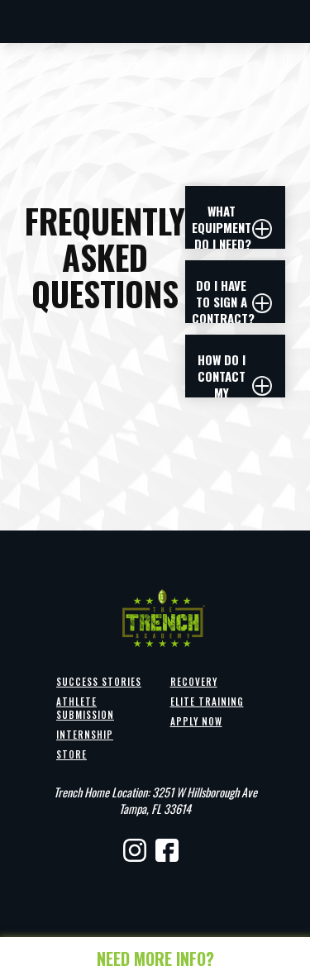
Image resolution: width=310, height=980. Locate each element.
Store (72, 754)
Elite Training (207, 702)
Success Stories (99, 682)
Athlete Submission (85, 708)
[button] (235, 229)
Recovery (194, 682)
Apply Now (196, 721)
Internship (85, 735)
